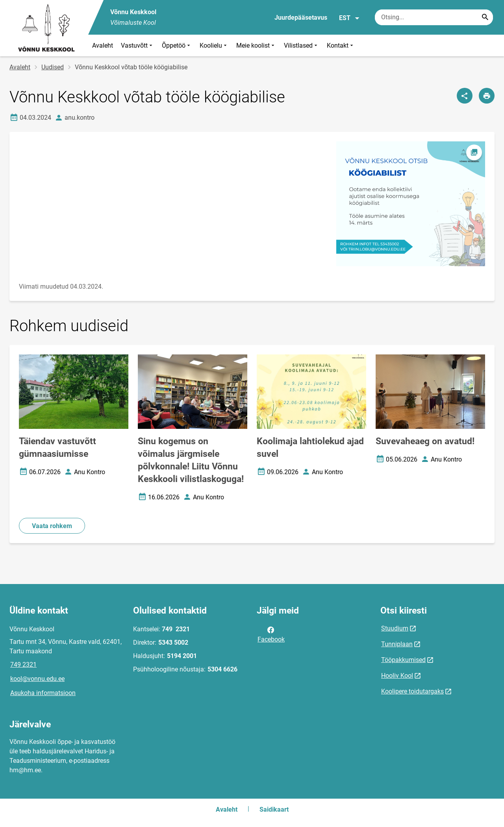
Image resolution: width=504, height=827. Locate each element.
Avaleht (103, 45)
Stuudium (395, 628)
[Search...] (485, 17)
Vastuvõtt (137, 45)
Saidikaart (274, 809)
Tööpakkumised (403, 660)
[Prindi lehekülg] (487, 96)
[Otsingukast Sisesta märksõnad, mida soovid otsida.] (434, 17)
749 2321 (23, 665)
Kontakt (341, 45)
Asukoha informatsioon (43, 693)
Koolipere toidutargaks (412, 691)
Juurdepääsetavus (301, 18)
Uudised (53, 67)
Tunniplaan (397, 644)
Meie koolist (256, 45)
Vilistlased (301, 45)
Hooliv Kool (397, 676)
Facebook (271, 634)
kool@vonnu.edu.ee (37, 679)
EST (349, 18)
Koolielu (214, 45)
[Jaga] (465, 96)
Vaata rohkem (52, 526)
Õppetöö (177, 45)
